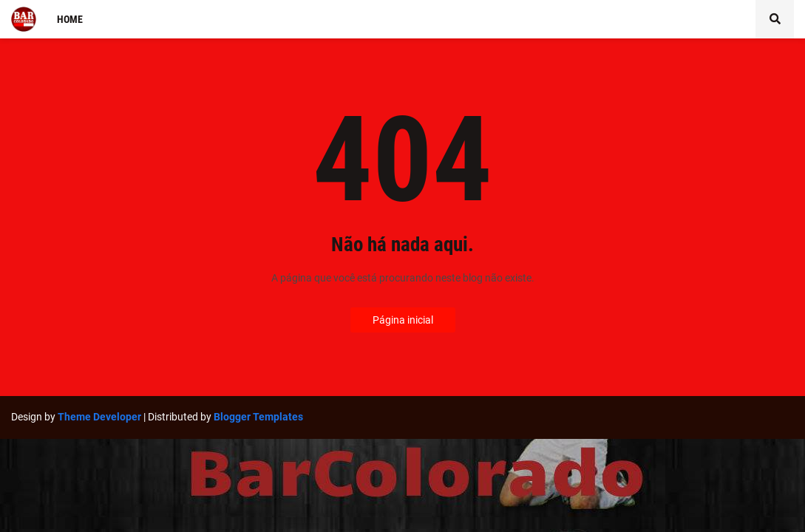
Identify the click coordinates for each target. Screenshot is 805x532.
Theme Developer (99, 417)
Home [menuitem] (70, 19)
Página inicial (403, 320)
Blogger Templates (258, 417)
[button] (775, 19)
